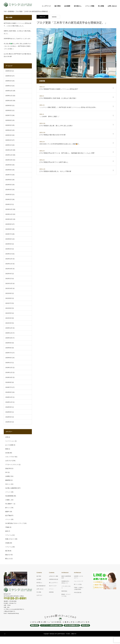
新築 (7, 449)
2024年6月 (9, 180)
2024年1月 (9, 204)
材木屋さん (78, 6)
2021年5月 (9, 313)
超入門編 (8, 515)
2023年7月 (9, 234)
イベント (8, 492)
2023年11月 (9, 214)
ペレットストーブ (78, 581)
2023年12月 (9, 209)
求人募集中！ (9, 504)
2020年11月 (9, 333)
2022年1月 (9, 279)
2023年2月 (9, 249)
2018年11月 (9, 402)
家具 (7, 531)
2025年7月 (9, 115)
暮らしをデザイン (54, 583)
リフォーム (9, 535)
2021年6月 (9, 308)
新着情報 (54, 17)
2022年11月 (9, 264)
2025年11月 (9, 96)
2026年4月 (9, 71)
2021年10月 (9, 288)
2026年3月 (9, 76)
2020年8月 (9, 348)
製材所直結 (64, 591)
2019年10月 (9, 377)
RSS (5, 633)
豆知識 (7, 543)
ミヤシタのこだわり (66, 587)
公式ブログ (9, 461)
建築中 (7, 512)
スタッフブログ (10, 457)
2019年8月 (9, 382)
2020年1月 (9, 363)
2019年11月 (9, 372)
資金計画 (8, 468)
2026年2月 (9, 81)
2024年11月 (9, 155)
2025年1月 (9, 145)
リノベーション (10, 441)
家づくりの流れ (78, 584)
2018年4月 (9, 422)
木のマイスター (53, 586)
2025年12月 (9, 91)
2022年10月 (9, 269)
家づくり (8, 508)
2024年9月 (9, 165)
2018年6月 (9, 412)
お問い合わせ (112, 6)
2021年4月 (9, 318)
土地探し (8, 500)
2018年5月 (9, 417)
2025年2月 (9, 140)
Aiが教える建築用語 (11, 488)
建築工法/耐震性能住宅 (66, 577)
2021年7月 (9, 303)
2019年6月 (9, 392)
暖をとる (8, 559)
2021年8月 (9, 298)
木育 (7, 437)
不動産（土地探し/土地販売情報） (79, 588)
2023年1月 (9, 254)
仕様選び (8, 476)
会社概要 (67, 6)
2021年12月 (9, 283)
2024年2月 (9, 199)
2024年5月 (9, 185)
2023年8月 (9, 229)
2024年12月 (9, 150)
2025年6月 (9, 120)
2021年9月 (9, 293)
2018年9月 (9, 407)
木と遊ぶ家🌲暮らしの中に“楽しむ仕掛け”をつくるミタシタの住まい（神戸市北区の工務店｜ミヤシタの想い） (18, 46)
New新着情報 (9, 496)
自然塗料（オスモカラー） (78, 577)
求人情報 (101, 6)
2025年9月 (9, 105)
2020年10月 (9, 338)
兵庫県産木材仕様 (54, 579)
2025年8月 (9, 110)
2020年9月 (9, 343)
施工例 (7, 551)
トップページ (46, 6)
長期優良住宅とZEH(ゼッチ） (65, 582)
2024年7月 (9, 175)
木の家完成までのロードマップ (15, 523)
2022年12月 (9, 259)
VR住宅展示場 (78, 593)
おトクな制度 (9, 445)
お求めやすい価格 (54, 576)
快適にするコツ (10, 539)
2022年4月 (9, 274)
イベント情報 (90, 6)
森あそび (8, 555)
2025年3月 (9, 135)
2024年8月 (9, 170)
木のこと (8, 484)
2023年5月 (9, 244)
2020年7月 (9, 353)
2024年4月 (9, 190)
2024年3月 (9, 194)
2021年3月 (9, 323)
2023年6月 (9, 239)
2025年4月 (9, 130)
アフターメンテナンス (12, 465)
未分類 (7, 453)
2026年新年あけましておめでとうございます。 (18, 39)
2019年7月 (9, 387)
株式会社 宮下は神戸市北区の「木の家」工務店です (63, 634)
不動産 (7, 527)
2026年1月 (9, 86)
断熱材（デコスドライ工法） (66, 595)
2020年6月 (9, 358)
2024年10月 (9, 160)
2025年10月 (9, 101)
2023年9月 (9, 224)
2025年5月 (9, 125)
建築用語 (8, 480)
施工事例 (57, 6)
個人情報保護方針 (41, 586)
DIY (6, 472)
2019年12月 (9, 368)
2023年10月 (9, 219)
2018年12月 (9, 397)
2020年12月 (9, 328)
